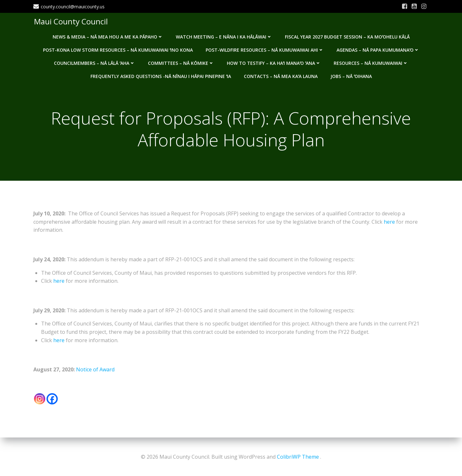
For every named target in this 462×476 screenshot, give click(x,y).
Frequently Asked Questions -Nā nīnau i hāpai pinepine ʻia (161, 75)
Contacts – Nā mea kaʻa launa (281, 75)
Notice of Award (95, 370)
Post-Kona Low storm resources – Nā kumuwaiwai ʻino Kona (118, 49)
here (389, 223)
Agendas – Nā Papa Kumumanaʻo (378, 49)
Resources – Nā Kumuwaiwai (371, 62)
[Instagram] (40, 400)
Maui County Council (70, 21)
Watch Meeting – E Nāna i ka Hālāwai (224, 35)
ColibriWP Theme (298, 457)
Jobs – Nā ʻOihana (351, 75)
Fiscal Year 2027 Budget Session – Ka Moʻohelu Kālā (347, 35)
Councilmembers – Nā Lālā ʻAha (94, 62)
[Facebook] (52, 400)
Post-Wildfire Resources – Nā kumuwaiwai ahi (265, 49)
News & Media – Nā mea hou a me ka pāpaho (108, 35)
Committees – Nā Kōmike (181, 62)
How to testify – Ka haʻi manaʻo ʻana (274, 62)
